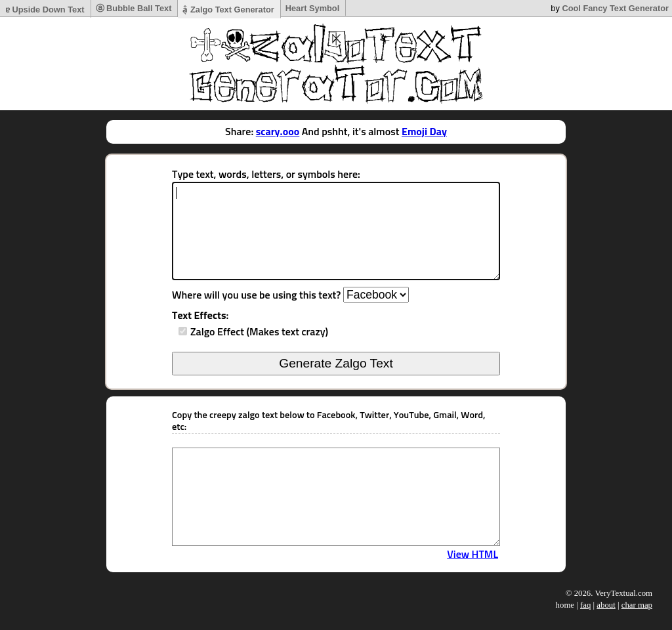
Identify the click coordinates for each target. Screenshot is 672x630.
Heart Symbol (313, 8)
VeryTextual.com (623, 593)
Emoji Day (424, 132)
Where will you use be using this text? (256, 295)
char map (637, 605)
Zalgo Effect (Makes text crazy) (259, 332)
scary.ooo (278, 132)
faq (585, 605)
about (606, 605)
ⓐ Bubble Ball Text (134, 8)
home (565, 605)
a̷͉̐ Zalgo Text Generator (228, 10)
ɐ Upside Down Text (45, 10)
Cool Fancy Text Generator (615, 8)
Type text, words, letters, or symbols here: (266, 175)
